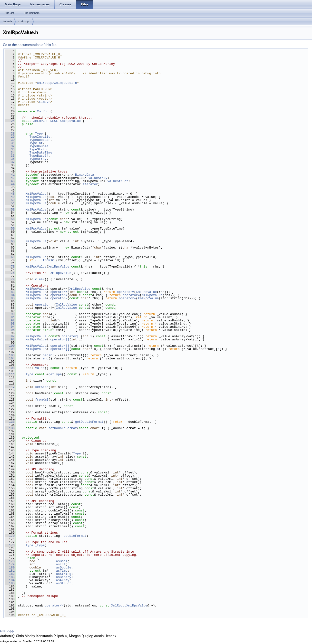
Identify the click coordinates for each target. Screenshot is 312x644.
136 (10, 428)
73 (10, 267)
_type (40, 545)
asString (64, 574)
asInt (61, 564)
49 (10, 197)
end (45, 358)
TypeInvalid (40, 137)
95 (10, 330)
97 (10, 336)
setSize (42, 387)
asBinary (64, 577)
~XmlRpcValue (60, 273)
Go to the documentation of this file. (30, 45)
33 (10, 149)
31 (10, 143)
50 (10, 200)
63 (10, 241)
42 (10, 178)
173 (10, 545)
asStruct (64, 583)
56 (10, 219)
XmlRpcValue (70, 121)
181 (10, 571)
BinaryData (85, 175)
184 (10, 580)
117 (10, 387)
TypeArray (38, 159)
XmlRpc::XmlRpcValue (129, 606)
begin (47, 355)
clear (40, 279)
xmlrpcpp (24, 21)
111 (10, 374)
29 (10, 137)
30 (10, 140)
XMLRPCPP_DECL (45, 121)
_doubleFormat (74, 536)
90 (10, 314)
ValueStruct (118, 181)
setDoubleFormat (63, 428)
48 (10, 194)
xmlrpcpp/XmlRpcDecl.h (57, 83)
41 (10, 175)
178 (10, 561)
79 (10, 279)
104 (10, 358)
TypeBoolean (40, 140)
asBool (62, 561)
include (7, 21)
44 (10, 184)
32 (10, 146)
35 (10, 156)
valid (40, 368)
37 (10, 162)
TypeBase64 (39, 156)
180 (10, 567)
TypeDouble (39, 146)
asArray (63, 580)
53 (10, 210)
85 (10, 298)
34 (10, 153)
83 (10, 292)
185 (10, 583)
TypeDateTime (41, 153)
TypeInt (36, 143)
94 (10, 327)
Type (39, 134)
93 (10, 324)
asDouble (64, 567)
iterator (90, 184)
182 (10, 574)
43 (10, 181)
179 (10, 564)
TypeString (39, 149)
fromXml (49, 260)
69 (10, 257)
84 (10, 295)
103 (10, 355)
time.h (45, 102)
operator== (45, 305)
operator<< (54, 606)
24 (10, 121)
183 (10, 577)
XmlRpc (43, 111)
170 (10, 536)
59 (10, 229)
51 (10, 203)
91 (10, 317)
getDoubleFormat (89, 422)
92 (10, 320)
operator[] (71, 336)
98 (10, 339)
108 (10, 368)
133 (10, 422)
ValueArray (98, 178)
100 (10, 346)
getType (55, 374)
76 (10, 273)
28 (10, 134)
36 (10, 159)
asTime (62, 571)
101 (10, 349)
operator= (59, 292)
